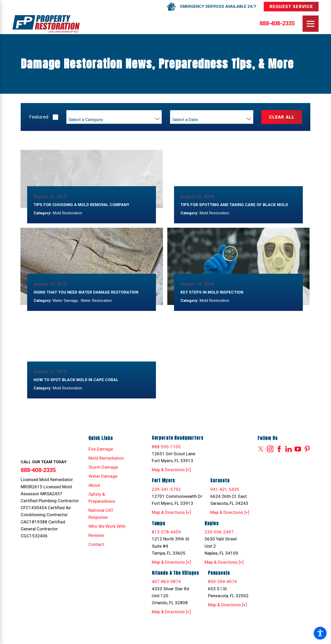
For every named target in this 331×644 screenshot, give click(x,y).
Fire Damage (101, 455)
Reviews (96, 541)
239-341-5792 (166, 495)
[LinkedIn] (289, 455)
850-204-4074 (222, 587)
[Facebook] (279, 455)
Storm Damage (103, 473)
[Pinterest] (307, 455)
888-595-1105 (166, 452)
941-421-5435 (225, 495)
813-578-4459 (166, 538)
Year (176, 114)
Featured (39, 117)
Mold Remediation (106, 464)
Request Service (291, 6)
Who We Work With (107, 532)
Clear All (282, 117)
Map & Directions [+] (171, 475)
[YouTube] (298, 455)
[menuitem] (109, 455)
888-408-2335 (277, 24)
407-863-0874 (166, 587)
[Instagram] (270, 455)
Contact (96, 550)
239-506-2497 (219, 538)
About (94, 491)
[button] (320, 633)
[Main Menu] (311, 24)
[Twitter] (261, 455)
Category (76, 114)
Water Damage (103, 482)
